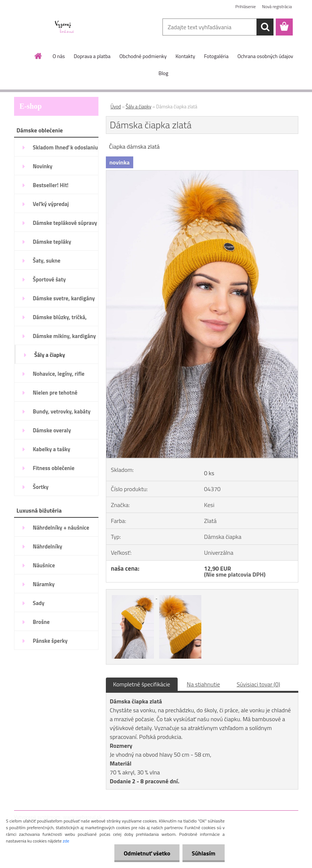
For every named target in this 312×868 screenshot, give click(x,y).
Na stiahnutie (204, 684)
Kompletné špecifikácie (142, 684)
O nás (59, 56)
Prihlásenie (246, 6)
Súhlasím (204, 853)
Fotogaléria (216, 56)
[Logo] (65, 27)
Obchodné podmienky (143, 56)
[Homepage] (38, 56)
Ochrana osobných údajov (265, 56)
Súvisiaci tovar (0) (258, 684)
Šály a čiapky (139, 107)
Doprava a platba (92, 56)
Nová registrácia (277, 6)
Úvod (116, 107)
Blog (163, 73)
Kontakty (185, 56)
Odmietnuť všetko (147, 853)
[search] (265, 27)
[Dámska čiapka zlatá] (202, 173)
